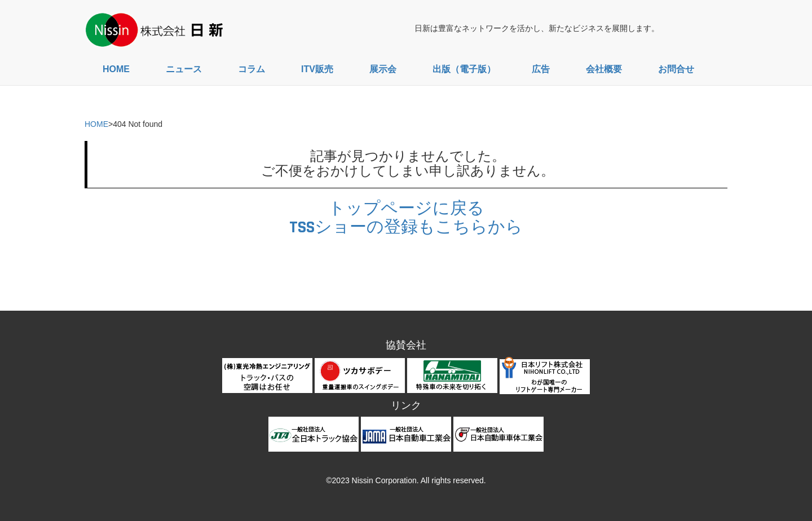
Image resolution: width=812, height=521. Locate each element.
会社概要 (604, 69)
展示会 (383, 69)
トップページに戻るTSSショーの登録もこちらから (406, 218)
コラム (251, 69)
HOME (116, 69)
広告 (541, 69)
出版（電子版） (464, 69)
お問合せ (676, 69)
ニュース (184, 69)
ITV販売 (317, 69)
